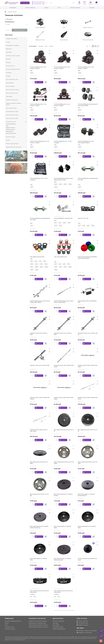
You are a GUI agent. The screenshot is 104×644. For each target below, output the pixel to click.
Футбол (16, 140)
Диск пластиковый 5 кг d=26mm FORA (39, 559)
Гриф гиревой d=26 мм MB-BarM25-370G (87, 302)
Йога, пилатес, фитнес (16, 93)
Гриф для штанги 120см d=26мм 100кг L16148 (64, 366)
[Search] (62, 3)
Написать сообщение (58, 621)
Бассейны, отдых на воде (16, 56)
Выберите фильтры (20, 30)
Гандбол (16, 76)
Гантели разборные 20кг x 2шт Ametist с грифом (38, 105)
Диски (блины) (10, 131)
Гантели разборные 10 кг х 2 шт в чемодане (63, 142)
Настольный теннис (16, 108)
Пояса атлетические (11, 133)
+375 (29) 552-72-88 (38, 4)
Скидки (8, 42)
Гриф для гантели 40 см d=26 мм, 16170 (63, 334)
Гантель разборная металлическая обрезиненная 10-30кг (63, 179)
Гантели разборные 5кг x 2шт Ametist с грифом (62, 105)
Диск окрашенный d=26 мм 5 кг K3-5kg (39, 495)
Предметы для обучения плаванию (38, 621)
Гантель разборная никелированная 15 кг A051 (88, 179)
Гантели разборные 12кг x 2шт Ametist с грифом (62, 68)
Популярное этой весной (37, 618)
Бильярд (16, 62)
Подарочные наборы (12, 39)
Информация (9, 618)
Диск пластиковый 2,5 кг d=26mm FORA (87, 527)
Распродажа (13, 8)
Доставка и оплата (75, 8)
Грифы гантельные (11, 128)
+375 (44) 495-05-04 (38, 2)
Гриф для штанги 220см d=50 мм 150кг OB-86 (39, 430)
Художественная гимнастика (16, 147)
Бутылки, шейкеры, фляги (13, 69)
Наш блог (92, 8)
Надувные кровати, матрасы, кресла (16, 104)
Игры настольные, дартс (16, 90)
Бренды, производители (59, 629)
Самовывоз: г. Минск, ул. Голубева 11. (88, 631)
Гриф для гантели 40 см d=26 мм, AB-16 (88, 334)
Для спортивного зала (16, 79)
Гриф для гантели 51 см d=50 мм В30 (40, 365)
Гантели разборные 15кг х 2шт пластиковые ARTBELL (86, 142)
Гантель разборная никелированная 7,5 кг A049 (40, 219)
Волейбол (16, 73)
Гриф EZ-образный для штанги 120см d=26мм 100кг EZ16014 (40, 302)
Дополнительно (58, 618)
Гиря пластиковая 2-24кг (60, 257)
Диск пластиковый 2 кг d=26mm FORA (63, 527)
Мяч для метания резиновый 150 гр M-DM (87, 559)
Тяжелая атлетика (16, 122)
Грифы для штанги (10, 130)
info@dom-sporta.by (83, 625)
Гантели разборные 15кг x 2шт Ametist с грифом (86, 68)
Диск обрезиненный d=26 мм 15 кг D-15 (88, 430)
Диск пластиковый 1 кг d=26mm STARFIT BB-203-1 (86, 495)
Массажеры (16, 96)
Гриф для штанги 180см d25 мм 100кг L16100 (64, 398)
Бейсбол (8, 59)
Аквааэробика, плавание (16, 45)
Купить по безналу (30, 8)
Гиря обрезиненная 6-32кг (37, 257)
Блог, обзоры (56, 625)
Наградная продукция (16, 100)
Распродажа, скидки (58, 627)
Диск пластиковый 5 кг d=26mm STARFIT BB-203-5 (63, 559)
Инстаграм (56, 623)
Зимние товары (16, 86)
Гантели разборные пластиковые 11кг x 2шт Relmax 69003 (88, 105)
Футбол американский (12, 144)
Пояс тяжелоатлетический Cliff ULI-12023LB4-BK (39, 591)
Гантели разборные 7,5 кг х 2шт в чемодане (39, 179)
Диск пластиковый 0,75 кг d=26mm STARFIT (63, 495)
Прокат (46, 8)
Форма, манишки (16, 137)
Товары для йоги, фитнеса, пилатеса (38, 625)
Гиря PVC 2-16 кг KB (83, 218)
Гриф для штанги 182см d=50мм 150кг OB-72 (88, 398)
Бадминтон (16, 49)
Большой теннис (16, 66)
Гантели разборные (11, 124)
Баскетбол (16, 52)
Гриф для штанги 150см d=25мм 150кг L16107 (88, 366)
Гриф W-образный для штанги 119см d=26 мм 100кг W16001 (64, 302)
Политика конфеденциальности (13, 621)
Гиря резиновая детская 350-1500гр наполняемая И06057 (87, 258)
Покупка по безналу (10, 629)
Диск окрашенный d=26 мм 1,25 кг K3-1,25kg (64, 463)
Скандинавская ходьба (12, 112)
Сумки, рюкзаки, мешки (16, 115)
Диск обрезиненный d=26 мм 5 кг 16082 (39, 463)
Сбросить (8, 30)
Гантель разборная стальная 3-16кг (63, 218)
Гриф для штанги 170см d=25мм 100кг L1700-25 (40, 398)
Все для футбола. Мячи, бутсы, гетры (38, 627)
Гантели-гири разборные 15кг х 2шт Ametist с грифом (40, 142)
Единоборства (16, 83)
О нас (59, 8)
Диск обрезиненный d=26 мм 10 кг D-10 (64, 430)
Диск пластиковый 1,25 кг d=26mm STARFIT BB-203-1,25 (39, 527)
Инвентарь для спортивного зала (37, 623)
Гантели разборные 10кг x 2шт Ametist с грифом (38, 68)
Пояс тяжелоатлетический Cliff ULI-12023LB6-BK (63, 591)
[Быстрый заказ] (46, 82)
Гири (7, 126)
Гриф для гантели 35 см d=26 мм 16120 (39, 334)
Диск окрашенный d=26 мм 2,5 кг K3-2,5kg (88, 463)
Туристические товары (16, 118)
